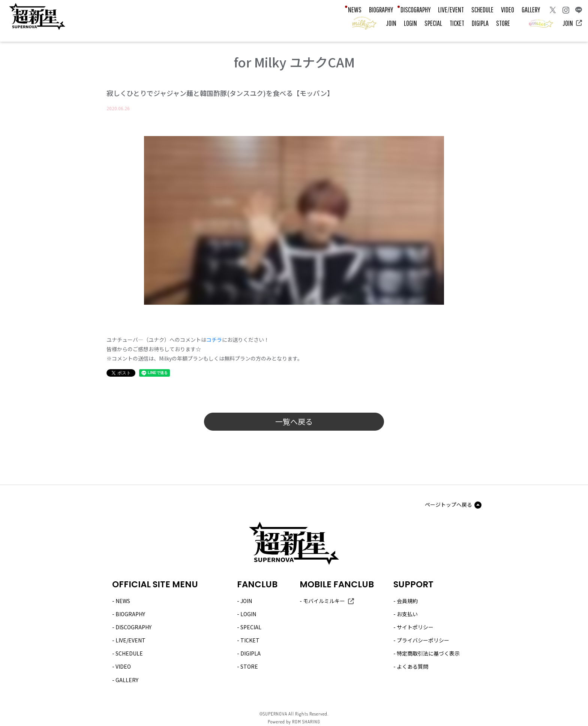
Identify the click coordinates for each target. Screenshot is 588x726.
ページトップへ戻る (448, 504)
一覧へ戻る (294, 421)
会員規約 (407, 601)
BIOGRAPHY (381, 10)
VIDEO (508, 10)
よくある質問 (412, 666)
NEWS (355, 10)
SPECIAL (433, 23)
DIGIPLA (480, 23)
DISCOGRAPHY (415, 10)
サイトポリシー (415, 627)
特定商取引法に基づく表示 (428, 653)
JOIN (391, 23)
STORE (503, 23)
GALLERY (531, 10)
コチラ (214, 340)
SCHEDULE (482, 10)
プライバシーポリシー (423, 640)
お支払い (407, 614)
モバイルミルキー (324, 601)
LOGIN (410, 23)
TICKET (457, 23)
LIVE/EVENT (451, 10)
